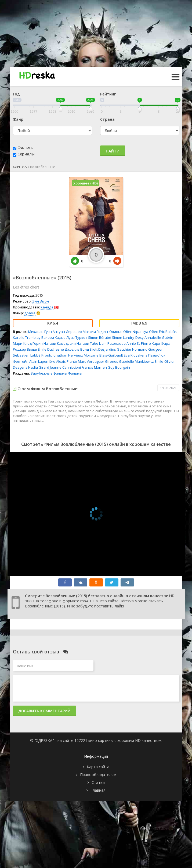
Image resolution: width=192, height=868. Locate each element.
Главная (98, 790)
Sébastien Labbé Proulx (32, 355)
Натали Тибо (87, 343)
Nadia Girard (39, 367)
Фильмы (26, 147)
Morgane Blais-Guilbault (103, 355)
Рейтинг (108, 94)
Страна (107, 119)
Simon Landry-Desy (128, 337)
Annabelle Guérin (159, 337)
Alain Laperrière (42, 361)
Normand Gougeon (148, 349)
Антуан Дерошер (67, 332)
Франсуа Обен (146, 332)
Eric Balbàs (168, 332)
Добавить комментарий (44, 711)
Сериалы (26, 154)
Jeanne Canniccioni (65, 367)
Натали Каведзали (60, 343)
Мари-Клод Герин (28, 343)
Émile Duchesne (51, 349)
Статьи (98, 782)
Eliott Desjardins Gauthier (111, 349)
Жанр (18, 119)
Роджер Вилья (25, 349)
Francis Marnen (94, 367)
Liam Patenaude (112, 343)
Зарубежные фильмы (49, 373)
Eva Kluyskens (136, 355)
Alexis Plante (67, 361)
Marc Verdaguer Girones (98, 361)
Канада (47, 307)
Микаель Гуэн (40, 332)
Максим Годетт (96, 332)
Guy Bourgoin (119, 367)
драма (30, 313)
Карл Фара (161, 343)
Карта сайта (98, 767)
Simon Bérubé (100, 337)
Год (16, 94)
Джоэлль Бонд (77, 349)
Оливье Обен (121, 332)
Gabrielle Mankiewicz (136, 361)
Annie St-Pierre (139, 343)
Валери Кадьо (53, 337)
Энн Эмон (41, 301)
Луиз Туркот (77, 337)
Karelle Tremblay (27, 337)
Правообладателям (98, 775)
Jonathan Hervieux (68, 355)
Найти (113, 151)
